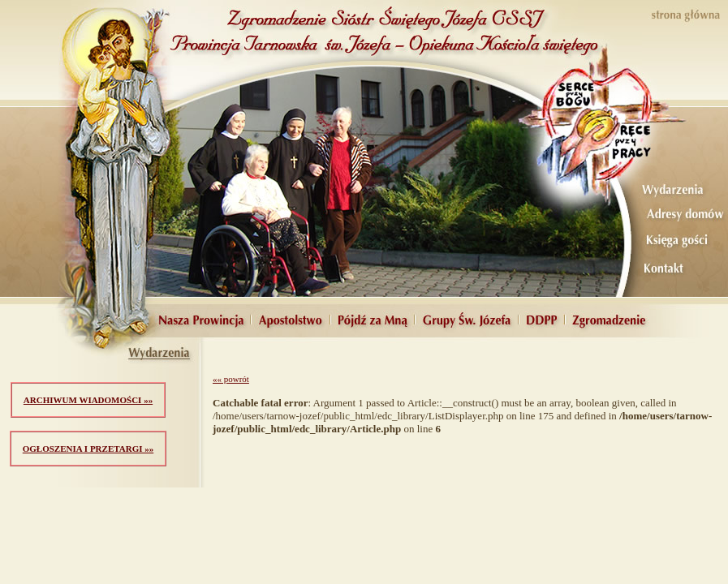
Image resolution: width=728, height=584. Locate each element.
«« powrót (231, 379)
